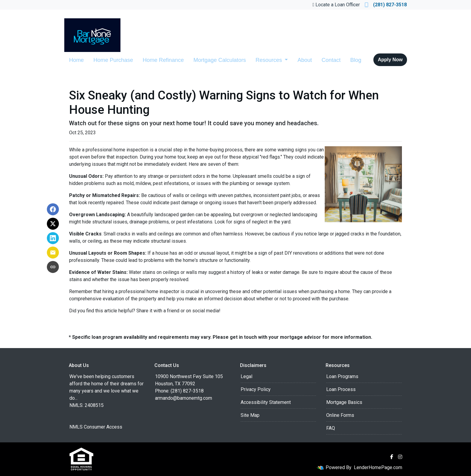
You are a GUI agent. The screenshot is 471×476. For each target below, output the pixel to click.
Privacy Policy (256, 389)
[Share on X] (53, 224)
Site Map (250, 415)
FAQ (331, 428)
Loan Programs (342, 376)
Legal (246, 376)
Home (76, 60)
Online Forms (340, 415)
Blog (356, 60)
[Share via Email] (53, 253)
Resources (270, 60)
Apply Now (390, 60)
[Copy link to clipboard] (53, 267)
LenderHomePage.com (378, 467)
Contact (331, 60)
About (305, 60)
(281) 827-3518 (386, 5)
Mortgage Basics (344, 402)
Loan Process (341, 389)
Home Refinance (163, 60)
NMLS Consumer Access (96, 427)
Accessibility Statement (266, 402)
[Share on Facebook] (53, 209)
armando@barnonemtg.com (184, 398)
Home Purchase (113, 60)
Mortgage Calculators (220, 60)
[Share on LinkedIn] (53, 238)
